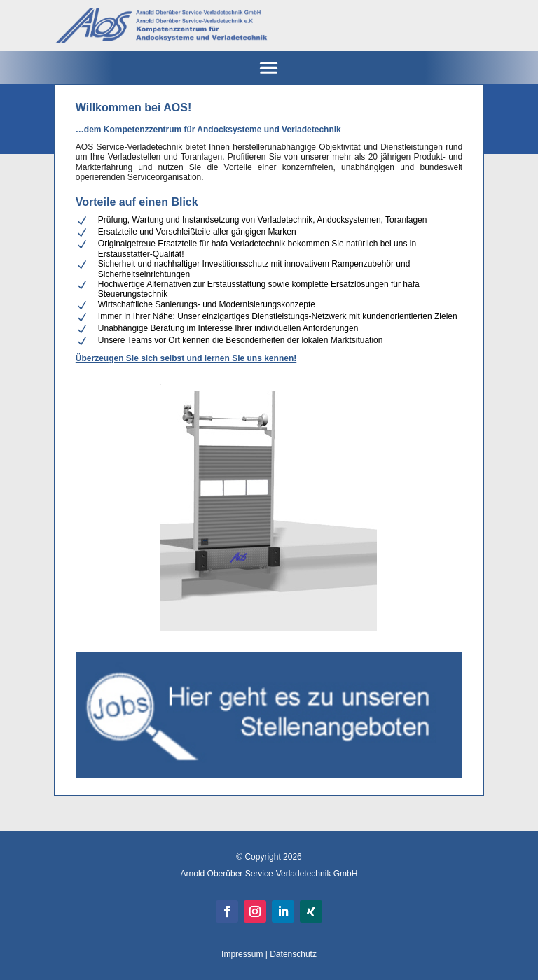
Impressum (242, 954)
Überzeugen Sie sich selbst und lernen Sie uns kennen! (186, 358)
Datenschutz (293, 954)
